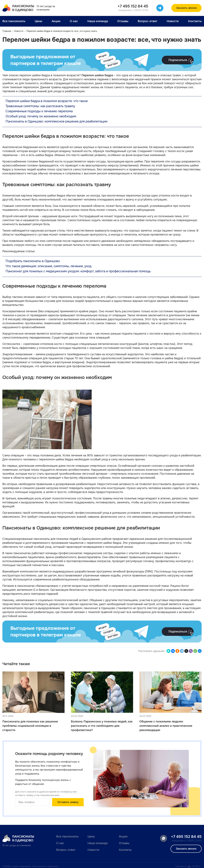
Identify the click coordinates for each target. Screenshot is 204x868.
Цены (38, 21)
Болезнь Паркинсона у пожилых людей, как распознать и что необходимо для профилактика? (102, 726)
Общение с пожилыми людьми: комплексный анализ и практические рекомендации (166, 726)
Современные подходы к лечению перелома (39, 111)
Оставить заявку (68, 802)
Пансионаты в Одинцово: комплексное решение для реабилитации (56, 121)
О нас (74, 21)
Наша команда (98, 21)
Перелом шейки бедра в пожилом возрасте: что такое (47, 101)
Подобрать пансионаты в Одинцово (33, 261)
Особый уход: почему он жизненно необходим (41, 116)
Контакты (195, 21)
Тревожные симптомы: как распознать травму (40, 106)
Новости (173, 21)
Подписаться (181, 61)
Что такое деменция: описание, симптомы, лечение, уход (49, 266)
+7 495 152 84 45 (133, 6)
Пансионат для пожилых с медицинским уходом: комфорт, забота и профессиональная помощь (78, 271)
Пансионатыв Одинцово (18, 8)
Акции (56, 21)
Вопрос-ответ (148, 21)
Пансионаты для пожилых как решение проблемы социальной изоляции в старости (30, 726)
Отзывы (123, 21)
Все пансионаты (14, 21)
